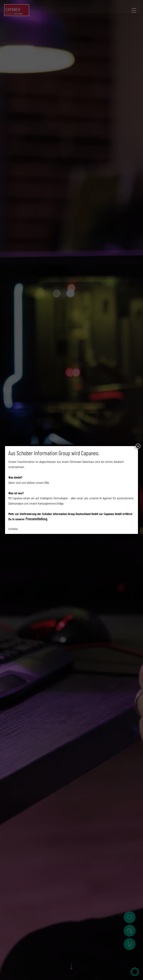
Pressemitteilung (36, 519)
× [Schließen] (138, 446)
